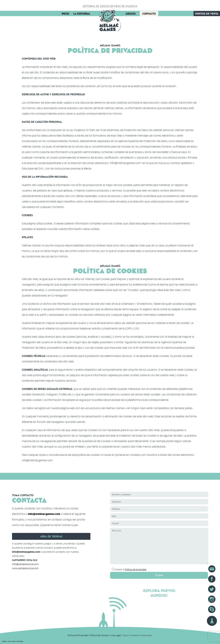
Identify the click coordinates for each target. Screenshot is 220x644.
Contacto (149, 14)
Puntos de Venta (207, 14)
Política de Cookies (99, 635)
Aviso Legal (115, 635)
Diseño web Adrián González (13, 641)
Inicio (65, 14)
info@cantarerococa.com (25, 564)
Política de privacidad (136, 569)
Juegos (130, 14)
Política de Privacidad (78, 635)
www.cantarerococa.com (25, 568)
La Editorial (82, 14)
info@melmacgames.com (44, 514)
